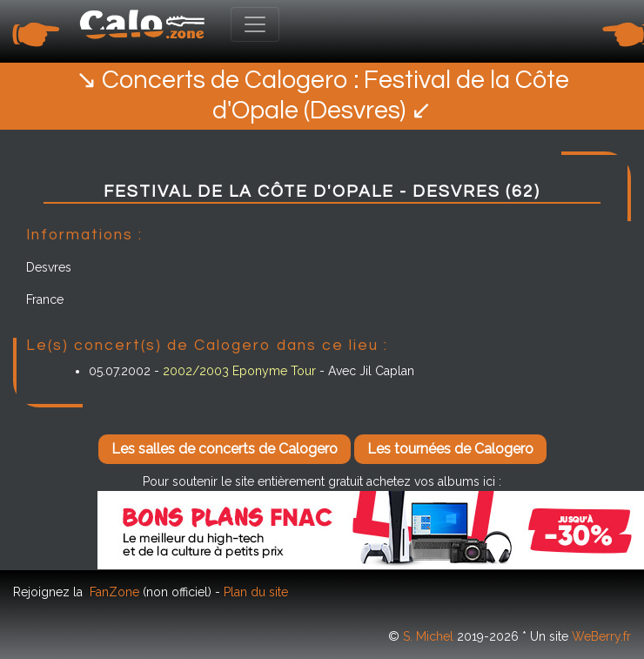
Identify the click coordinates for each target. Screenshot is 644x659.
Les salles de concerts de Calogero (225, 449)
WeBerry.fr (601, 636)
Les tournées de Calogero (450, 449)
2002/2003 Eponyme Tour (239, 371)
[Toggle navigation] (255, 24)
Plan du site (256, 592)
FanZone (114, 592)
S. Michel (428, 636)
